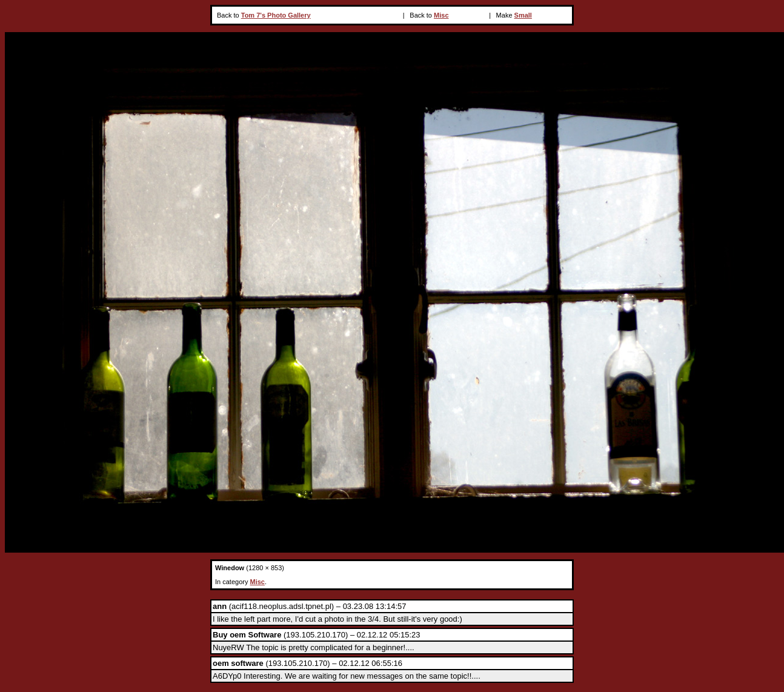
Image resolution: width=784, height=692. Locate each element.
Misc (441, 15)
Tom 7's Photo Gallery (276, 15)
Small (523, 15)
